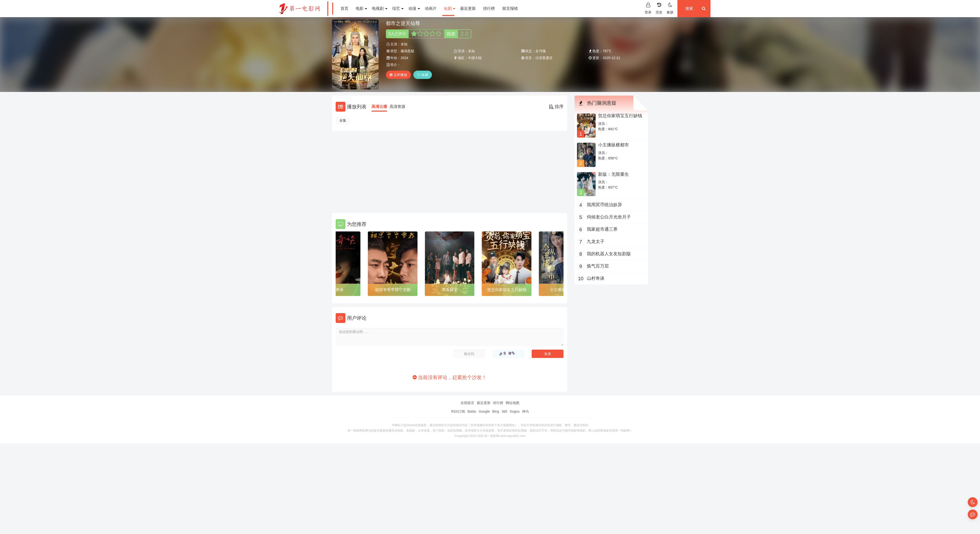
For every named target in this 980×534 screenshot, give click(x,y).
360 (504, 411)
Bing (496, 411)
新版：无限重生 (613, 174)
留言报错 (510, 8)
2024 (404, 58)
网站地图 (513, 403)
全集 (343, 120)
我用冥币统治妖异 (604, 205)
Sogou (514, 411)
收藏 (423, 75)
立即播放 (398, 75)
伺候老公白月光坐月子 (609, 217)
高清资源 (397, 107)
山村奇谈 (336, 290)
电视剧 (380, 8)
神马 (526, 411)
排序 (556, 107)
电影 (361, 8)
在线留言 (467, 403)
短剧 (450, 8)
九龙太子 (596, 242)
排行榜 (489, 8)
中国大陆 (475, 58)
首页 (344, 8)
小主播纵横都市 (613, 145)
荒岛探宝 (450, 290)
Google (484, 411)
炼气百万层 (598, 266)
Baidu (472, 411)
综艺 (398, 8)
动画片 (431, 8)
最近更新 (468, 8)
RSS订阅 (458, 411)
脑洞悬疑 (407, 51)
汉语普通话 (544, 58)
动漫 (414, 8)
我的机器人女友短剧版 (609, 254)
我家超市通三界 (602, 229)
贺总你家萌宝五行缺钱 (507, 290)
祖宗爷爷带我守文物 (393, 290)
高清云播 (379, 107)
